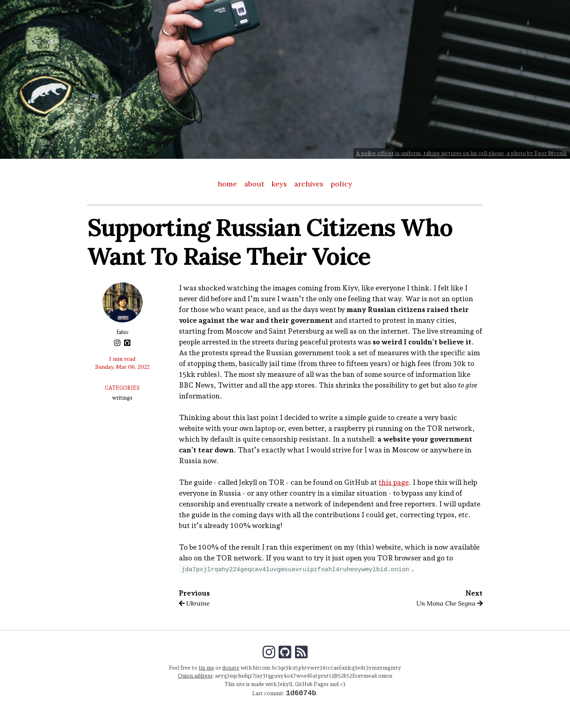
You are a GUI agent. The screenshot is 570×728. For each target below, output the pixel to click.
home (227, 184)
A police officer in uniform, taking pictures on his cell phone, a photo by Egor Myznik (462, 153)
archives (309, 184)
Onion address (195, 676)
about (254, 184)
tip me (206, 668)
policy (341, 184)
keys (279, 184)
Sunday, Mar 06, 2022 (122, 367)
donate (231, 668)
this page (394, 482)
